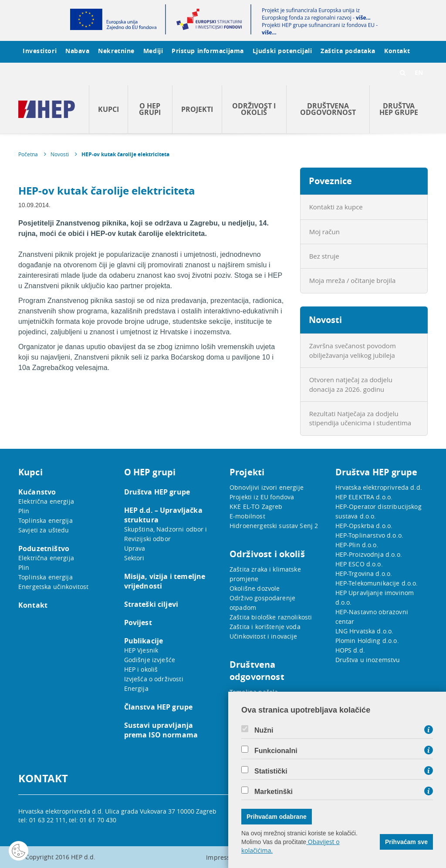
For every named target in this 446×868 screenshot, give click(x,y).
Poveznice (330, 181)
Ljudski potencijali (282, 51)
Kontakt (397, 51)
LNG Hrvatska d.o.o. (365, 631)
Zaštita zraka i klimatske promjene (265, 574)
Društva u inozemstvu (368, 660)
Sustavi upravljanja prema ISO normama (161, 730)
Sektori (134, 558)
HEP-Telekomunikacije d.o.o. (377, 583)
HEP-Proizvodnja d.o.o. (369, 554)
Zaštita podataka (348, 51)
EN (419, 72)
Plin (24, 511)
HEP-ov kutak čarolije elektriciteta (125, 154)
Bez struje (324, 256)
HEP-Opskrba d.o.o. (364, 526)
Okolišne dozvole (255, 588)
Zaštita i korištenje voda (265, 627)
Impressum (223, 857)
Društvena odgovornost (328, 109)
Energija (136, 688)
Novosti (60, 154)
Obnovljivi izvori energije (267, 487)
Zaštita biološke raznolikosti (271, 617)
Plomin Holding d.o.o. (367, 641)
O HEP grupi (150, 109)
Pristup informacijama (208, 51)
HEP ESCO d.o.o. (359, 564)
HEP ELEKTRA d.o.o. (364, 497)
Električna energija (46, 501)
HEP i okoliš (141, 669)
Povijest (138, 622)
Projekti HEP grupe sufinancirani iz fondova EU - (320, 29)
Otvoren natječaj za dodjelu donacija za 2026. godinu (351, 384)
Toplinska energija (46, 520)
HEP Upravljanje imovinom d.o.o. (375, 597)
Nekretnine (116, 51)
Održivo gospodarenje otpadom (262, 603)
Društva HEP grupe (399, 109)
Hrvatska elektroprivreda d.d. (379, 487)
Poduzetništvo (44, 548)
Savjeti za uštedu (44, 530)
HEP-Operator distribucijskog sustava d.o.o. (378, 511)
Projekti (197, 109)
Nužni (264, 730)
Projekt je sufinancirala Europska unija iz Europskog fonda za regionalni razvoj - (316, 14)
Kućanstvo (37, 492)
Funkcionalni (276, 751)
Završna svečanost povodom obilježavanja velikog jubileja (353, 350)
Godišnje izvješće (150, 660)
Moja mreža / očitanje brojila (353, 280)
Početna (28, 154)
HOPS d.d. (350, 650)
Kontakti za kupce (336, 207)
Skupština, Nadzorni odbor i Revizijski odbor (166, 534)
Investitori (40, 51)
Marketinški (274, 792)
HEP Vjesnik (141, 650)
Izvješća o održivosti (154, 679)
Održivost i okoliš (254, 109)
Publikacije (144, 641)
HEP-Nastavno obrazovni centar (372, 617)
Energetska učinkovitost (53, 587)
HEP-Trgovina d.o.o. (364, 574)
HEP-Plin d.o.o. (357, 545)
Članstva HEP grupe (159, 707)
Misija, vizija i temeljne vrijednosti (165, 581)
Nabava (77, 51)
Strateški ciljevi (151, 604)
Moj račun (324, 232)
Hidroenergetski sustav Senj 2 (274, 526)
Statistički (271, 771)
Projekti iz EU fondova (262, 497)
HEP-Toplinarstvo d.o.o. (369, 535)
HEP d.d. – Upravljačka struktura (163, 515)
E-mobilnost (247, 516)
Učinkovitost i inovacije (264, 636)
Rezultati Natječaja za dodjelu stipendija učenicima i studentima (360, 418)
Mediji (153, 51)
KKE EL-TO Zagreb (256, 506)
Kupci (108, 109)
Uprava (135, 548)
